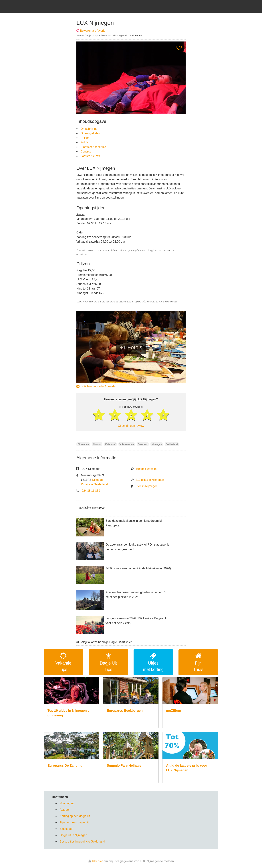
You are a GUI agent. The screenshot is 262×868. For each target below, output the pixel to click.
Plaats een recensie (93, 147)
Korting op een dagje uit (75, 816)
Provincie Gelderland (94, 484)
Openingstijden (90, 133)
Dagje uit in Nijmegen (73, 835)
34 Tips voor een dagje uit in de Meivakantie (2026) (138, 568)
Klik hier (98, 861)
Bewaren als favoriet (93, 31)
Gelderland (106, 35)
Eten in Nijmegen (147, 486)
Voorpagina (67, 803)
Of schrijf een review (131, 426)
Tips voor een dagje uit (74, 823)
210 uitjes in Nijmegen (150, 480)
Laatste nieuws (90, 156)
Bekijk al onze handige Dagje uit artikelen (106, 642)
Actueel (64, 810)
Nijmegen (119, 35)
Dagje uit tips (92, 35)
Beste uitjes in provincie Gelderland (82, 842)
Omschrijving (89, 129)
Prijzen (85, 138)
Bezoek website (146, 469)
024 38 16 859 (91, 491)
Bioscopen (67, 829)
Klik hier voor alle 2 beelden (97, 386)
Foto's (85, 142)
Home (80, 35)
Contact (86, 151)
